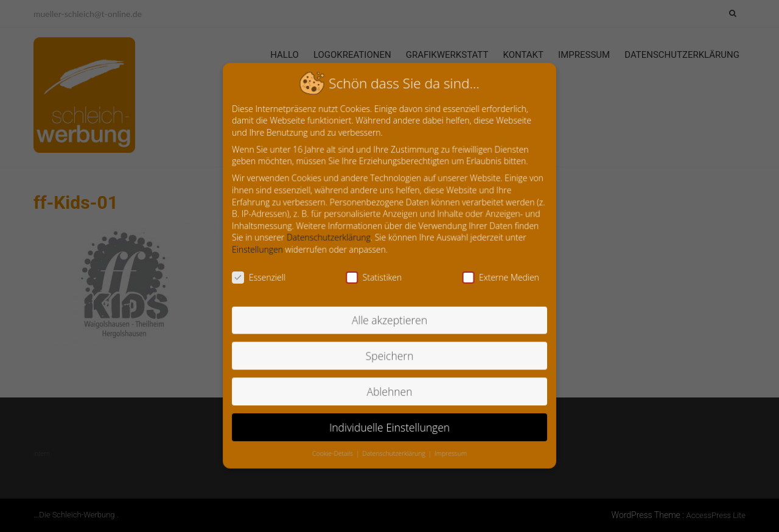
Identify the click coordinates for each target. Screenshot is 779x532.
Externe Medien (498, 277)
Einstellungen (261, 250)
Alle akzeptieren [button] (390, 319)
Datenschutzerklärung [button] (394, 449)
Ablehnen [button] (390, 388)
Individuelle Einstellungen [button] (389, 423)
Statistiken (374, 277)
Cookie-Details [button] (335, 449)
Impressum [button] (449, 449)
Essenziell (262, 277)
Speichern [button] (389, 353)
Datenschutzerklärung (330, 239)
